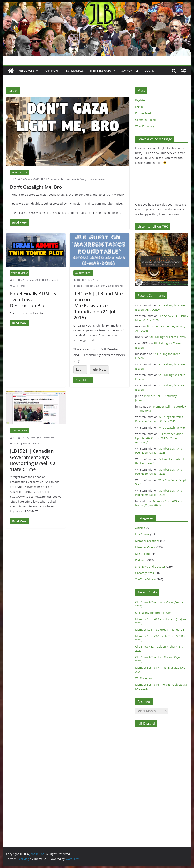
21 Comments (50, 179)
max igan (100, 286)
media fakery (79, 179)
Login (80, 370)
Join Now (99, 370)
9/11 (15, 286)
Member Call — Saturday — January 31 (161, 630)
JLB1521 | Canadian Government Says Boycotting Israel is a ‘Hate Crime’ (33, 460)
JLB (15, 179)
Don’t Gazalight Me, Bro (36, 187)
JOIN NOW (51, 71)
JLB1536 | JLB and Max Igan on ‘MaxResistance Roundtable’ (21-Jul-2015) (99, 305)
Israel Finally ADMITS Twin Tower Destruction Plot (33, 299)
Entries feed (143, 113)
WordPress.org (145, 126)
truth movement (97, 179)
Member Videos (19, 172)
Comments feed (145, 120)
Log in (139, 107)
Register (141, 100)
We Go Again (143, 678)
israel (67, 179)
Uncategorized (145, 573)
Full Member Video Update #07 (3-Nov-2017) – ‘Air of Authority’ (159, 438)
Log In (150, 71)
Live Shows (142, 534)
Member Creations (147, 541)
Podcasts (141, 560)
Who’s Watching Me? (172, 427)
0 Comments (51, 280)
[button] (36, 71)
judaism (89, 286)
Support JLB (130, 71)
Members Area (100, 71)
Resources (26, 71)
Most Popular (144, 554)
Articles (140, 528)
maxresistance (116, 286)
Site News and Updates (150, 566)
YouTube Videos (20, 273)
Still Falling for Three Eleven (168, 337)
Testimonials (74, 71)
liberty (35, 443)
